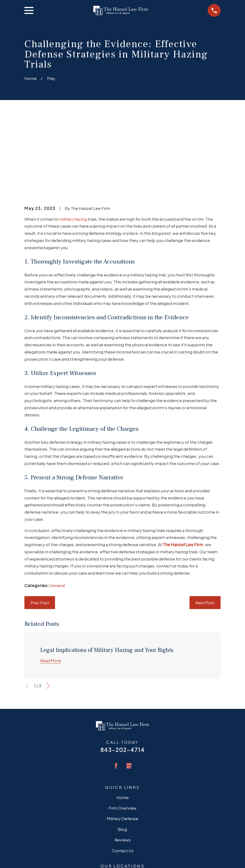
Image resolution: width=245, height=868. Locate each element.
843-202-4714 (123, 675)
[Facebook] (116, 691)
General (57, 511)
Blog (122, 755)
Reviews (123, 766)
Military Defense (122, 744)
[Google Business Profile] (129, 691)
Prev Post (40, 528)
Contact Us (123, 776)
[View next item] (48, 612)
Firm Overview (123, 734)
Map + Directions (123, 816)
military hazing (73, 145)
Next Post (205, 528)
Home (123, 723)
